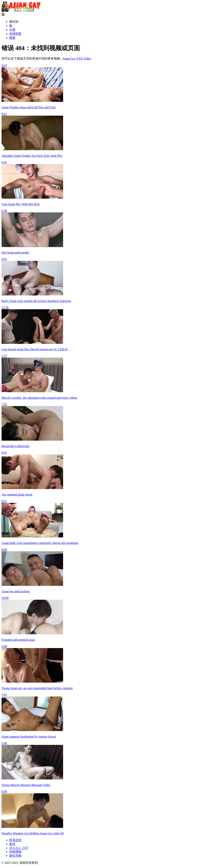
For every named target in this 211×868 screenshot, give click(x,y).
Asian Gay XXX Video (77, 58)
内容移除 (15, 852)
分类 (12, 30)
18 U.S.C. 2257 (19, 848)
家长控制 (15, 856)
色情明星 (15, 34)
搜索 (12, 38)
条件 (12, 844)
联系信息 (15, 840)
